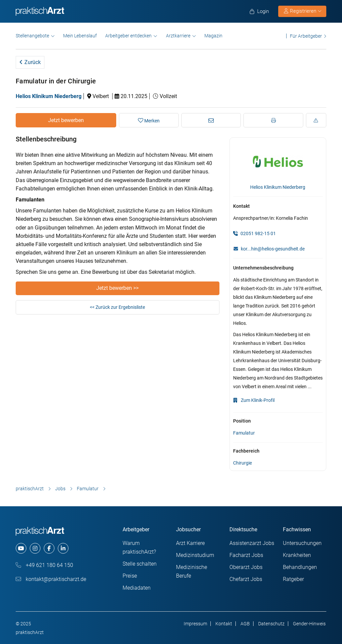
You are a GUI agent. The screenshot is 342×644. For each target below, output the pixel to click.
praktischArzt (30, 489)
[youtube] (21, 548)
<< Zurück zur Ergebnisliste (117, 307)
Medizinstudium (195, 555)
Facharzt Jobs (246, 555)
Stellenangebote (32, 36)
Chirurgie (242, 463)
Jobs (60, 489)
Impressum (195, 624)
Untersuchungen (302, 543)
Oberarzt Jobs (246, 567)
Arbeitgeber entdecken (128, 36)
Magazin (213, 36)
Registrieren (303, 11)
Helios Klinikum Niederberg (49, 96)
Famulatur (244, 433)
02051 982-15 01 (254, 233)
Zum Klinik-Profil (254, 400)
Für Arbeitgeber (306, 36)
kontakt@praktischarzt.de (51, 579)
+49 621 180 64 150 (44, 565)
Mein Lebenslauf (80, 36)
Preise (130, 576)
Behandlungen (300, 567)
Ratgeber (293, 579)
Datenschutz (271, 624)
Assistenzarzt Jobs (252, 543)
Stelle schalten (140, 564)
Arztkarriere (178, 36)
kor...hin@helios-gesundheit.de (273, 249)
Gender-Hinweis (309, 624)
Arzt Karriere (190, 543)
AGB (245, 624)
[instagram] (35, 548)
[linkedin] (63, 548)
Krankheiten (297, 555)
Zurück (30, 62)
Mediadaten (137, 588)
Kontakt (224, 624)
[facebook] (49, 548)
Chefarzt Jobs (246, 579)
